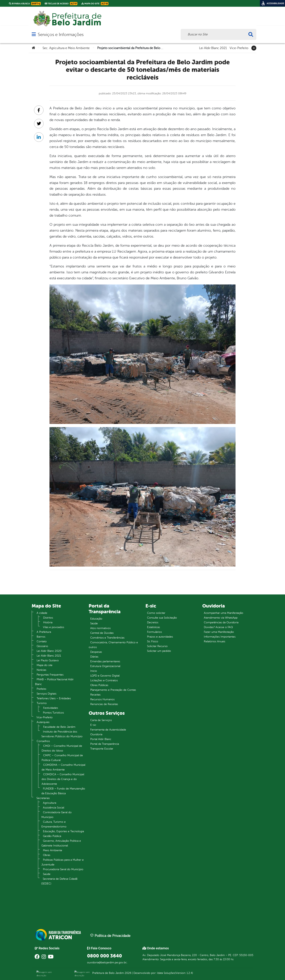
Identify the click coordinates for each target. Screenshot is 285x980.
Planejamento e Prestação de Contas (113, 690)
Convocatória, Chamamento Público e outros (113, 645)
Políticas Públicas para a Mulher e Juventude (63, 862)
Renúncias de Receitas (104, 704)
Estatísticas (153, 627)
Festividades (51, 708)
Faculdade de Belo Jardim (59, 727)
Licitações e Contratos (104, 680)
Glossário (42, 646)
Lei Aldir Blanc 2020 (49, 651)
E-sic (93, 725)
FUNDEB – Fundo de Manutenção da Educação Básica (63, 791)
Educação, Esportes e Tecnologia (63, 831)
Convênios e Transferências (107, 638)
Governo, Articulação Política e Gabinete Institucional (61, 843)
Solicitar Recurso (157, 646)
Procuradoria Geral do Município (63, 869)
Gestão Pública (52, 836)
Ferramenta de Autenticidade (108, 730)
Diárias (94, 657)
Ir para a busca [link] (25, 4)
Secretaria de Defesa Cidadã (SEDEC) (59, 881)
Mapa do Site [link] (95, 4)
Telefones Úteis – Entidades (54, 698)
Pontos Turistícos (53, 713)
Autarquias (43, 722)
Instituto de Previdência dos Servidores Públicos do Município (62, 734)
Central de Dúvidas (102, 633)
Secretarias (43, 798)
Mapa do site (45, 665)
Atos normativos (100, 628)
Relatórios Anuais (215, 641)
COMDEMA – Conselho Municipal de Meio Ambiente (63, 767)
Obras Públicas (99, 685)
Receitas (95, 695)
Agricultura (50, 803)
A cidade (42, 613)
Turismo (42, 703)
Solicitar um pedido (159, 651)
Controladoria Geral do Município (57, 815)
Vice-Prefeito (239, 48)
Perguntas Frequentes (50, 675)
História (48, 622)
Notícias (41, 670)
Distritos (48, 618)
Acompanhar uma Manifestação (224, 613)
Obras (47, 855)
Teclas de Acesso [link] (61, 4)
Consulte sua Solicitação (162, 618)
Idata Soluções (166, 973)
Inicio (94, 671)
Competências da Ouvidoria (221, 622)
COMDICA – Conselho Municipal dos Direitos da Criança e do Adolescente (63, 779)
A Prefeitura (44, 632)
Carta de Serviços (101, 720)
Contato (42, 641)
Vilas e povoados (54, 627)
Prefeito (41, 689)
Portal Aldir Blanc (101, 739)
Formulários (154, 632)
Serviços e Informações (61, 35)
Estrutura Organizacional (105, 666)
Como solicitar (156, 613)
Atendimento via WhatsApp (221, 618)
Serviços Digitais (47, 694)
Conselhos (43, 741)
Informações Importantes (220, 637)
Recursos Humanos (102, 699)
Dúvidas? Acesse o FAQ (218, 627)
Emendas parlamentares (105, 661)
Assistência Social (54, 808)
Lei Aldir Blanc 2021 (213, 48)
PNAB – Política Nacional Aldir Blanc (54, 682)
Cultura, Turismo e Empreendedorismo (54, 824)
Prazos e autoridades (160, 637)
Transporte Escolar (102, 749)
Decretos (153, 622)
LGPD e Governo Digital (105, 676)
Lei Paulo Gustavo (48, 660)
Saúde (47, 874)
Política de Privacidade (110, 935)
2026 (128, 973)
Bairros (41, 637)
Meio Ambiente (53, 850)
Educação (96, 619)
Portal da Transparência (105, 744)
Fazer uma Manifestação (219, 632)
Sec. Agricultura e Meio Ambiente (66, 48)
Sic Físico (153, 641)
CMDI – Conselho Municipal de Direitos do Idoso (62, 748)
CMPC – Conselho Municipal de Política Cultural (62, 758)
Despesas (96, 652)
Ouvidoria (96, 734)
